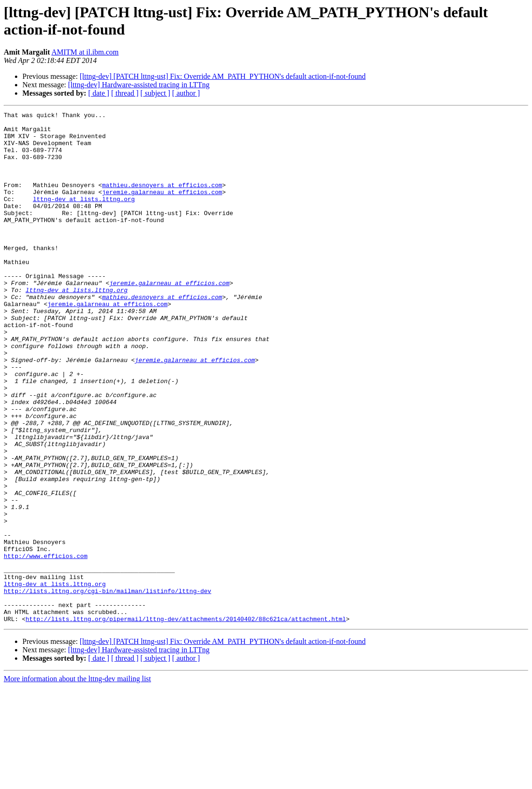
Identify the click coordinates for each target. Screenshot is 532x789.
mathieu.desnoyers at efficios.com (162, 200)
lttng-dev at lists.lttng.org (84, 217)
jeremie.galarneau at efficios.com (162, 209)
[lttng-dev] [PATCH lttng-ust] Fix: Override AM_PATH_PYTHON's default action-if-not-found (223, 76)
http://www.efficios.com (45, 645)
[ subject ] (155, 93)
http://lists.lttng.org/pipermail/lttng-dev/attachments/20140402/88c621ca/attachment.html (186, 721)
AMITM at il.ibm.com (85, 52)
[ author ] (186, 93)
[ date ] (99, 93)
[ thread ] (125, 93)
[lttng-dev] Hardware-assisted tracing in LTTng (139, 85)
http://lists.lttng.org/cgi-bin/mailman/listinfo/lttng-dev (108, 687)
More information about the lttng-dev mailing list (77, 781)
